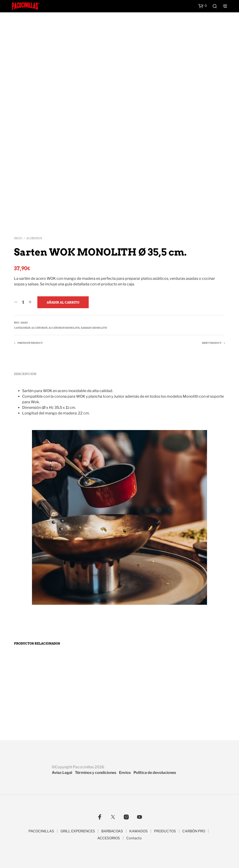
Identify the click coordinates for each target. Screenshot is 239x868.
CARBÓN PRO (194, 831)
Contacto (134, 838)
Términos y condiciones (96, 773)
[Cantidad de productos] (23, 302)
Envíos (125, 773)
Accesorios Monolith (64, 328)
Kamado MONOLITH (94, 328)
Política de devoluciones (155, 773)
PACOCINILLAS (41, 831)
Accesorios (34, 238)
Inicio (18, 238)
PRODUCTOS (165, 831)
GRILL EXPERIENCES (78, 831)
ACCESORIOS (109, 838)
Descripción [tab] (25, 374)
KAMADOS (139, 831)
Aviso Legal (62, 773)
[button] (203, 6)
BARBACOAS (112, 831)
